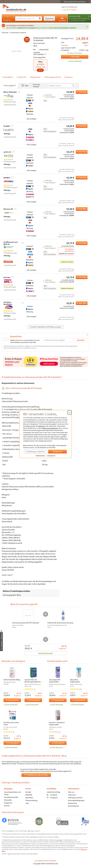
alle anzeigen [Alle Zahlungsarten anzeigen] (31, 119)
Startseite (5, 33)
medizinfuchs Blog (53, 792)
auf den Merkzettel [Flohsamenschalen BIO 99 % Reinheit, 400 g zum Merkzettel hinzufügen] (75, 61)
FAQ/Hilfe (29, 795)
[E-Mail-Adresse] (58, 340)
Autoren (7, 805)
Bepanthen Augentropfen (75, 681)
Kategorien (8, 18)
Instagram (52, 797)
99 (56, 38)
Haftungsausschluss (75, 797)
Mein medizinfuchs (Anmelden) (75, 2)
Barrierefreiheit (73, 806)
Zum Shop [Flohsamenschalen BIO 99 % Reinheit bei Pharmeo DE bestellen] (81, 209)
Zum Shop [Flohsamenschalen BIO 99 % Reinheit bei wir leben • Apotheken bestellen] (81, 303)
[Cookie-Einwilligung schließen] (70, 412)
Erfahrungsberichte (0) (53, 77)
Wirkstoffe (8, 800)
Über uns (71, 792)
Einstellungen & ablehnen (36, 452)
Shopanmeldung (31, 800)
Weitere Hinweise (67, 262)
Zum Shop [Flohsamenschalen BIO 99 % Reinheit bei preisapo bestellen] (81, 277)
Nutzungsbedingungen (76, 800)
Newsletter (29, 797)
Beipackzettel (35, 77)
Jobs (27, 803)
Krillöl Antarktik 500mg (12, 680)
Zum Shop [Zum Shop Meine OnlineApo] (70, 57)
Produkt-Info (22, 77)
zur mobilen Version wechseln (45, 861)
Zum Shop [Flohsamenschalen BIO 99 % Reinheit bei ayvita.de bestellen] (81, 152)
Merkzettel (73, 16)
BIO (53, 38)
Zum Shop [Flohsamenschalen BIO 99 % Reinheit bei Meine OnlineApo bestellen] (81, 92)
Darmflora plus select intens (11, 723)
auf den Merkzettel (11, 705)
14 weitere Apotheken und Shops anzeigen (45, 327)
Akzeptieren (57, 452)
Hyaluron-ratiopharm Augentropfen (57, 723)
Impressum (51, 456)
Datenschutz (40, 456)
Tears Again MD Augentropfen (55, 681)
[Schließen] (87, 27)
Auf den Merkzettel (45, 653)
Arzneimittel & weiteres (18, 33)
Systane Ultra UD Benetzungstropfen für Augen (33, 681)
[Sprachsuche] (40, 18)
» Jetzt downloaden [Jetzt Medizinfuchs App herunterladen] (69, 10)
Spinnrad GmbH (39, 43)
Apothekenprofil (10, 105)
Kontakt (28, 792)
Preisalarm (69, 77)
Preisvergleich (8, 77)
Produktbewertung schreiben (36, 775)
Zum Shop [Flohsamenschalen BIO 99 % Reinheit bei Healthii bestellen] (81, 126)
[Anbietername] (60, 86)
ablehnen (42, 426)
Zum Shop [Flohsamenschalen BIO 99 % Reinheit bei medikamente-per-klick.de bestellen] (81, 243)
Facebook (52, 795)
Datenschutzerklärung (50, 428)
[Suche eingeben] (26, 18)
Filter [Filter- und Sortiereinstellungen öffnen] (25, 85)
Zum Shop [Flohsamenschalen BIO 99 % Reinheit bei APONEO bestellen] (81, 178)
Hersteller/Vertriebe (11, 797)
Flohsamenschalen (42, 38)
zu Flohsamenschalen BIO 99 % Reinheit (24, 388)
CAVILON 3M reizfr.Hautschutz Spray (60, 623)
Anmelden (62, 18)
